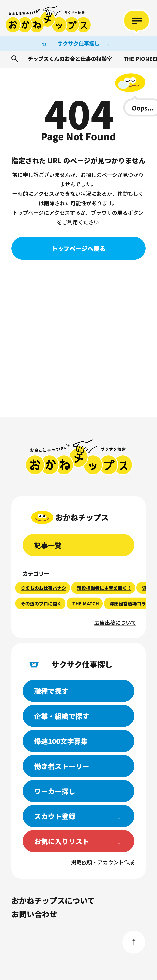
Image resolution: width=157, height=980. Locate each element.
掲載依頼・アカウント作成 (103, 862)
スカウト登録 (55, 816)
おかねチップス (79, 457)
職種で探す (51, 691)
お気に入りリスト (62, 841)
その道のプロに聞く (41, 603)
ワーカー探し (55, 791)
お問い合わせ (34, 914)
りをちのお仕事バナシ (43, 588)
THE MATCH (86, 603)
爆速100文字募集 (61, 741)
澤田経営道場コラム (130, 603)
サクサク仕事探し (78, 43)
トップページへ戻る (78, 248)
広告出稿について (115, 622)
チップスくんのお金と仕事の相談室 (70, 59)
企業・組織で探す (62, 716)
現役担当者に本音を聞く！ (104, 588)
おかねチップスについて (53, 900)
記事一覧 (48, 545)
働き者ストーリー (62, 766)
